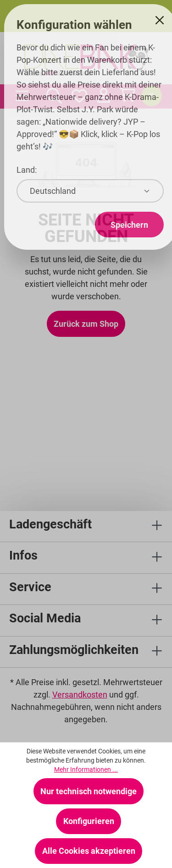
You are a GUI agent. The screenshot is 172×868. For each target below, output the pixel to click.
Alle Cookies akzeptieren (89, 851)
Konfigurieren (89, 821)
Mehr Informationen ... (86, 769)
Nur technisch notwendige (89, 791)
